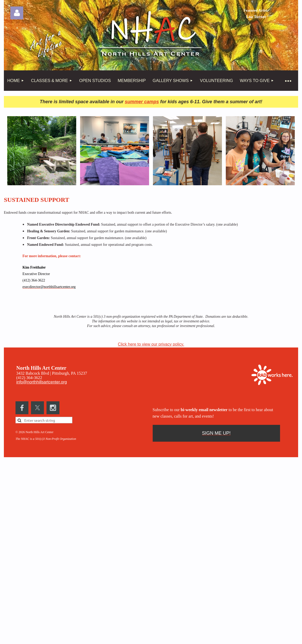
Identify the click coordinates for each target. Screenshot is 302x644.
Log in (17, 13)
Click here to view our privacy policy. (151, 344)
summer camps (142, 102)
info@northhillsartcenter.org (42, 382)
